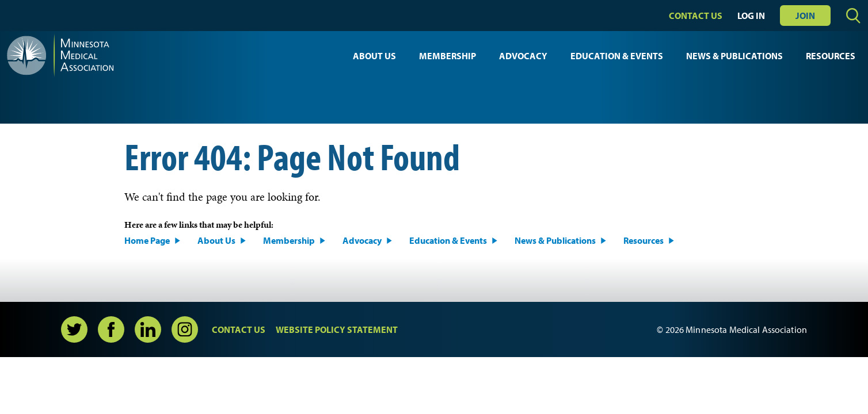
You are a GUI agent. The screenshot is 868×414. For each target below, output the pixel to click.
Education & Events (617, 56)
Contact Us (696, 16)
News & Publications (734, 56)
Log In (751, 16)
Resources (831, 56)
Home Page (147, 240)
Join (805, 16)
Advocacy (523, 56)
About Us (374, 56)
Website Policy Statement (337, 329)
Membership (448, 56)
